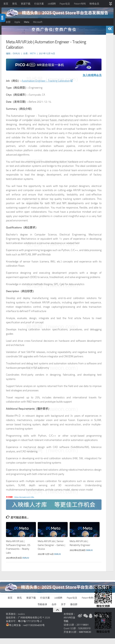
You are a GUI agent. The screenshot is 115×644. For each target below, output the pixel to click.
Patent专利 (80, 4)
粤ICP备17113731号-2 (30, 627)
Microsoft (38, 22)
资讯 (15, 4)
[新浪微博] (80, 622)
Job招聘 (52, 4)
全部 (8, 22)
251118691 (83, 630)
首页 (6, 4)
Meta (27, 22)
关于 (63, 610)
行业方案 (39, 4)
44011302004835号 (34, 631)
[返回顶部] (57, 616)
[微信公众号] (85, 622)
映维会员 (94, 4)
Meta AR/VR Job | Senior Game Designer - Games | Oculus (51, 551)
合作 (54, 610)
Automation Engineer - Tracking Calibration (47, 86)
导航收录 (42, 610)
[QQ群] (91, 622)
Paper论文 (65, 4)
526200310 (84, 634)
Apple (17, 22)
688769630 (85, 638)
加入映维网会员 (92, 81)
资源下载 (26, 4)
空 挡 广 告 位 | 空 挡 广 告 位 (54, 35)
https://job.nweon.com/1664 (24, 503)
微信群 (74, 610)
